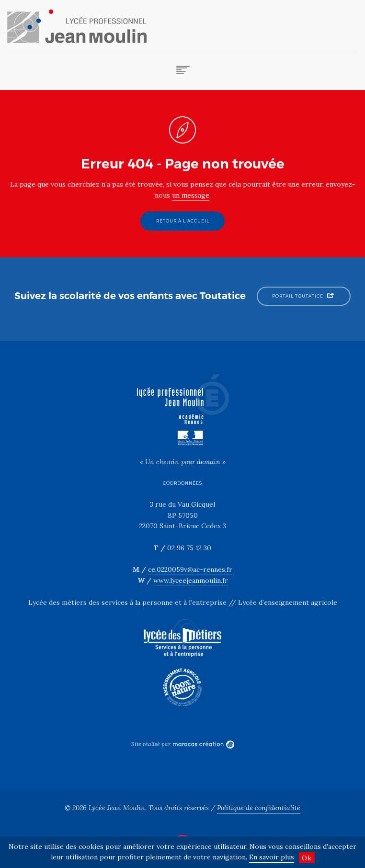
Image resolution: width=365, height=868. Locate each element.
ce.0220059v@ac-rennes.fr (190, 569)
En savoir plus (272, 857)
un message (191, 195)
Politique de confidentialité (259, 808)
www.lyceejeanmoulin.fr (191, 580)
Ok (307, 858)
